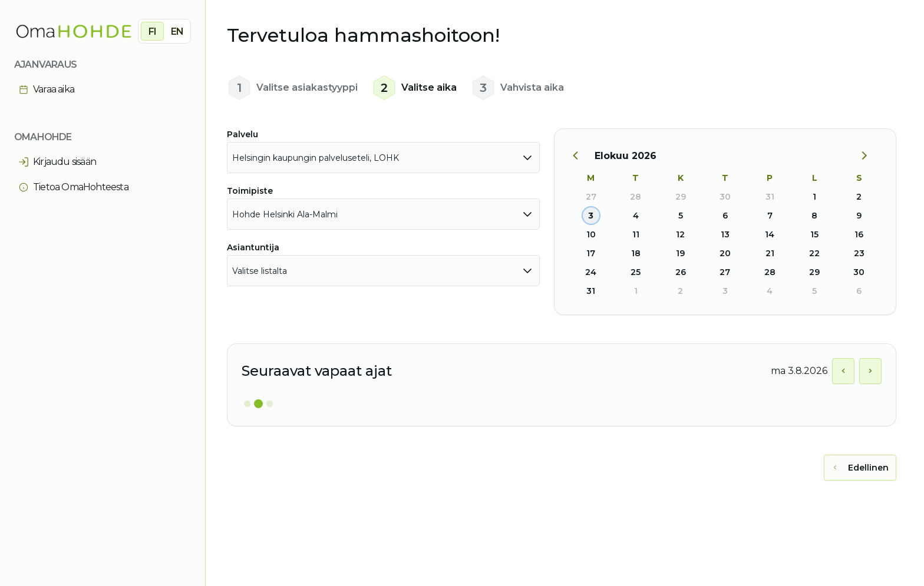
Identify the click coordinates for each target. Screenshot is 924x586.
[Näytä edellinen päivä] (843, 371)
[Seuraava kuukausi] (869, 156)
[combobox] (383, 158)
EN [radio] (177, 32)
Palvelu (242, 134)
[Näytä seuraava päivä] (870, 371)
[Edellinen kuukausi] (582, 156)
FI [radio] (152, 32)
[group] (164, 31)
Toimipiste (250, 191)
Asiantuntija (253, 247)
